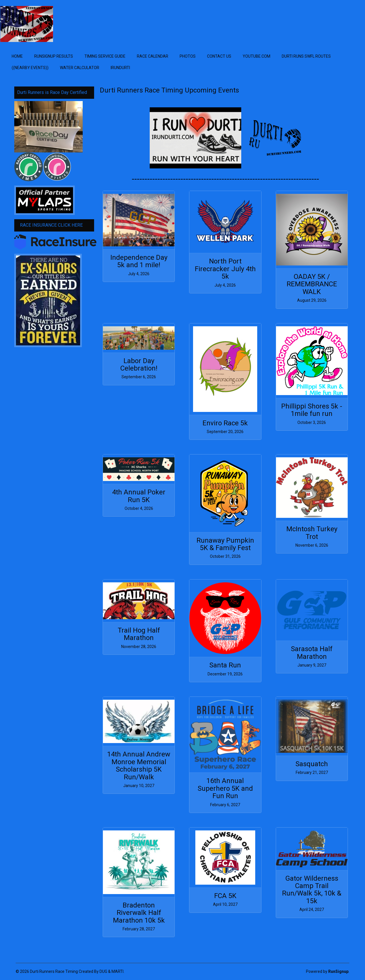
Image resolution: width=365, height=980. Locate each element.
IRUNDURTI (120, 68)
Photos (188, 56)
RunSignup (338, 971)
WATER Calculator (80, 68)
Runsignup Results (54, 56)
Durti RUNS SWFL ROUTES (306, 56)
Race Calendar (153, 56)
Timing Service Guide (105, 56)
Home (17, 56)
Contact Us (219, 56)
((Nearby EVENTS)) (30, 68)
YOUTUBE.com (256, 56)
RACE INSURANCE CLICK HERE (51, 225)
